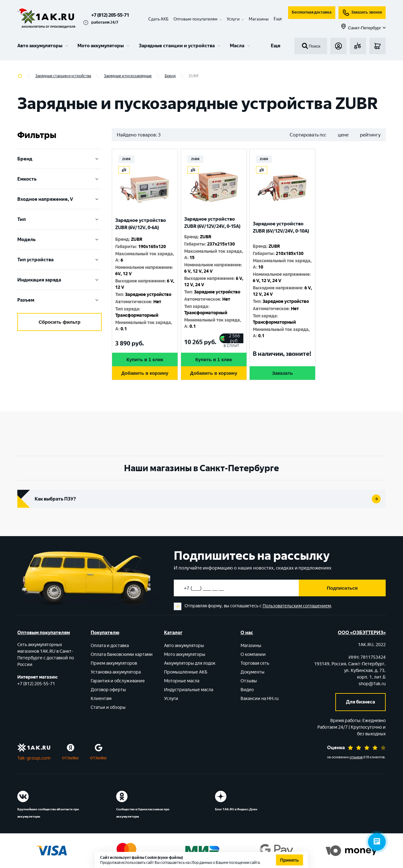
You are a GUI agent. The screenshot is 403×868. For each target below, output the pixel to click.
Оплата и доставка (110, 646)
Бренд (60, 159)
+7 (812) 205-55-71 (110, 15)
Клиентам (101, 699)
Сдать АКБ (158, 19)
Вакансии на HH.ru (260, 699)
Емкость (60, 179)
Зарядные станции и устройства (177, 46)
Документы (253, 672)
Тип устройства (60, 260)
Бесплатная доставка (312, 12)
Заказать (282, 373)
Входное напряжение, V (60, 199)
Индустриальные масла (189, 690)
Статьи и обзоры (108, 707)
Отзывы (249, 681)
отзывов (356, 757)
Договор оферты (108, 690)
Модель (60, 240)
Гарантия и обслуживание (118, 681)
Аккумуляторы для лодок (190, 663)
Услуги (171, 699)
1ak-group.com (34, 758)
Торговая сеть (255, 663)
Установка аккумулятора (116, 672)
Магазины (259, 19)
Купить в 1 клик (145, 359)
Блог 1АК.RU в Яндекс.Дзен (236, 809)
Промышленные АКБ (186, 672)
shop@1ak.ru (372, 684)
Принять (289, 860)
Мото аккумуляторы (101, 46)
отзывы (70, 758)
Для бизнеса (360, 702)
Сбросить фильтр (60, 322)
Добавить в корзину (145, 373)
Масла (237, 46)
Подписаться (342, 588)
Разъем (60, 300)
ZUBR (126, 159)
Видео (247, 690)
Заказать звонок (362, 13)
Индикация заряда (60, 280)
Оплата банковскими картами (122, 654)
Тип (60, 219)
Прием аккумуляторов (114, 663)
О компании (253, 654)
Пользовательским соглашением (297, 606)
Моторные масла (182, 681)
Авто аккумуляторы (40, 46)
